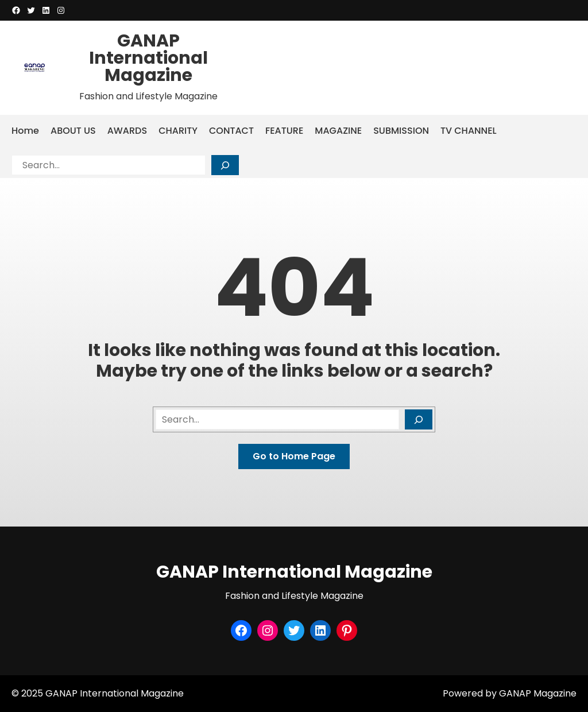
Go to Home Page (294, 456)
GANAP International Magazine (148, 58)
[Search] (225, 165)
